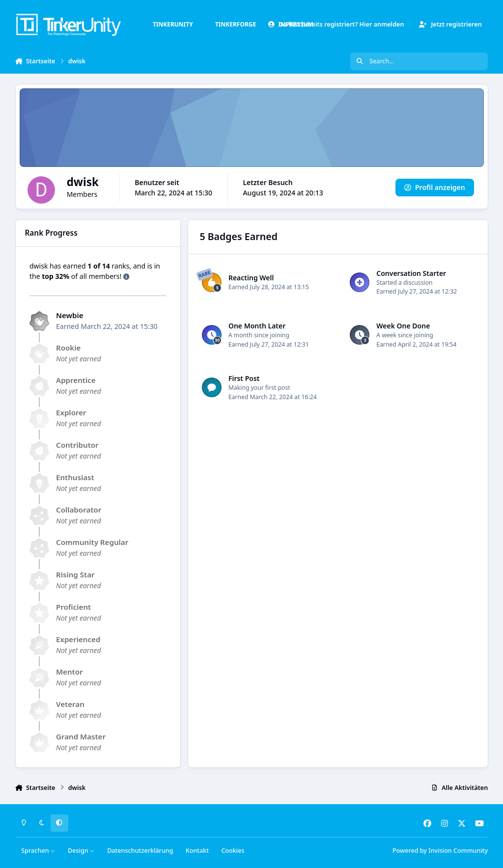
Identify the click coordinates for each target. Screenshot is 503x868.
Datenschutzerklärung (140, 851)
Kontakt (197, 851)
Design (81, 851)
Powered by (440, 851)
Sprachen (38, 851)
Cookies (233, 851)
